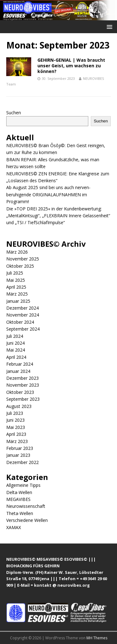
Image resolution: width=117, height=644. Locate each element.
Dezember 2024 (22, 308)
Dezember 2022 (22, 462)
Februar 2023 (20, 448)
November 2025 (23, 259)
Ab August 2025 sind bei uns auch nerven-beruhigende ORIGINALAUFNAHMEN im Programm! (48, 194)
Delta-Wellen (19, 492)
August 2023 (19, 406)
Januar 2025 (18, 301)
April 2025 (16, 287)
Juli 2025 (15, 273)
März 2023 (17, 441)
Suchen (14, 113)
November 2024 (23, 315)
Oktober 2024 (20, 322)
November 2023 (23, 385)
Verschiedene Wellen (27, 520)
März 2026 (17, 252)
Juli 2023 (15, 413)
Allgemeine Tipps (23, 485)
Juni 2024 (15, 343)
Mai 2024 (16, 350)
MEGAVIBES (18, 499)
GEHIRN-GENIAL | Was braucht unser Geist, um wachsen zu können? (71, 66)
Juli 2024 (15, 336)
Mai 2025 (16, 280)
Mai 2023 (16, 427)
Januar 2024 (18, 371)
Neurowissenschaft (26, 506)
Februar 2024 (20, 364)
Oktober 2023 (20, 392)
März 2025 (17, 294)
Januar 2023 (18, 455)
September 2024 (23, 329)
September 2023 (23, 399)
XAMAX (14, 527)
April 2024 (16, 357)
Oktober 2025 (20, 266)
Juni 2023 (15, 420)
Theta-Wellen (20, 513)
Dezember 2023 (22, 378)
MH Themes (97, 638)
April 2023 (16, 434)
